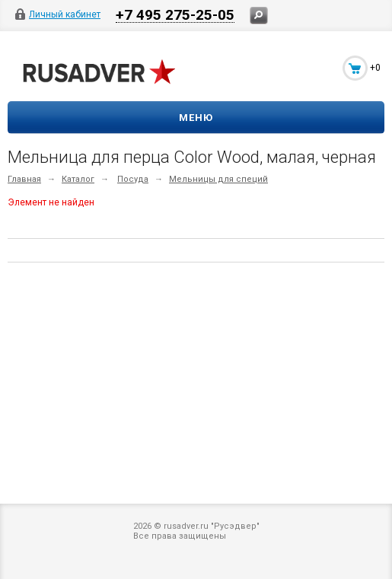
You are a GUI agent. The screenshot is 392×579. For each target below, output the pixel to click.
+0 (375, 68)
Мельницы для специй (218, 179)
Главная (24, 179)
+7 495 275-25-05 (175, 14)
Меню (196, 118)
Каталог (78, 179)
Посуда (133, 179)
